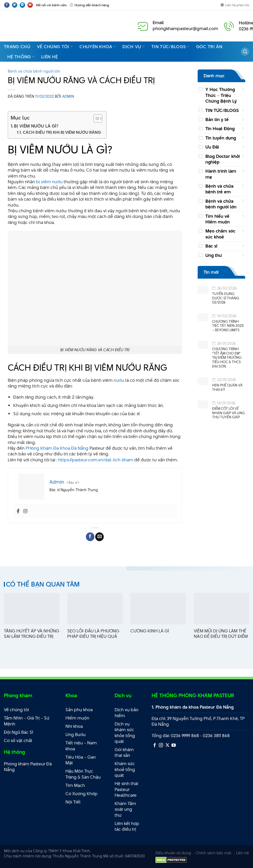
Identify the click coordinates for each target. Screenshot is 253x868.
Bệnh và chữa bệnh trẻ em (219, 189)
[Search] (245, 52)
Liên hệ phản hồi (235, 5)
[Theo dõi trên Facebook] (7, 5)
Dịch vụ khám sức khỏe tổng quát (125, 733)
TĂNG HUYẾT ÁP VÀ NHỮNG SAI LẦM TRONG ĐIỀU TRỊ (32, 634)
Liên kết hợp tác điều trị (127, 826)
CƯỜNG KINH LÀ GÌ (150, 631)
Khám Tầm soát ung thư (125, 809)
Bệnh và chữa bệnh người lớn (34, 71)
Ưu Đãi (212, 147)
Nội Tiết (73, 802)
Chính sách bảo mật (214, 853)
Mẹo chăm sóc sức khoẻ (220, 234)
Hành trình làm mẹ (221, 174)
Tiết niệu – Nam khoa (81, 746)
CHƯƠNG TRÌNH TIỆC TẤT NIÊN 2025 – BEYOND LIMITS (228, 326)
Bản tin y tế (217, 119)
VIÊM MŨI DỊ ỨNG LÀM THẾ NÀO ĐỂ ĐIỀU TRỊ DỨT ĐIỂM (221, 634)
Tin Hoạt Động (220, 129)
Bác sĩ (211, 246)
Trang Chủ (17, 47)
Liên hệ (49, 57)
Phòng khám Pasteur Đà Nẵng (28, 767)
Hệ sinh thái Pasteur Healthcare (126, 789)
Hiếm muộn (77, 718)
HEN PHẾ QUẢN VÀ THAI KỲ (227, 387)
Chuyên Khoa (98, 47)
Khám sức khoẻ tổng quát (125, 769)
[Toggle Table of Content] (95, 118)
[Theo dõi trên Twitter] (15, 5)
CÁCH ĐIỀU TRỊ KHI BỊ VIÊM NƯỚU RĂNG (62, 132)
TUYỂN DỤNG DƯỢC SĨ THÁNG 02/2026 (226, 298)
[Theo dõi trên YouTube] (30, 5)
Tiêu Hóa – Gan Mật (81, 760)
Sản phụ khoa (79, 710)
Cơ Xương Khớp (81, 794)
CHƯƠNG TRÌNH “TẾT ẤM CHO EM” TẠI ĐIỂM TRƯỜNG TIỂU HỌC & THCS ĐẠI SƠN (227, 358)
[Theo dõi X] (167, 745)
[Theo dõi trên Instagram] (161, 745)
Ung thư (214, 255)
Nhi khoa (74, 726)
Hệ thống (21, 57)
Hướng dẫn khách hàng (90, 5)
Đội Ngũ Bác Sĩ (18, 732)
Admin (68, 96)
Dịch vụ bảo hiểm (126, 713)
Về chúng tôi (55, 47)
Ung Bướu (76, 735)
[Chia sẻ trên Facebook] (90, 537)
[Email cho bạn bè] (99, 537)
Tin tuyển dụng (221, 138)
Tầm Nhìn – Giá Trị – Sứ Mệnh (27, 721)
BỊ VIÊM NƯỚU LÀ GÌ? (36, 126)
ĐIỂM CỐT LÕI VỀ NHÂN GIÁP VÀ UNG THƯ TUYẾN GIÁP (229, 413)
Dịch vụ (133, 47)
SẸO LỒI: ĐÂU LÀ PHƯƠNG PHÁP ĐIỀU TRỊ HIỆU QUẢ (93, 634)
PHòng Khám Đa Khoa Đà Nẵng (57, 448)
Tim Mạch (75, 785)
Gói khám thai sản (124, 753)
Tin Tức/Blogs (170, 47)
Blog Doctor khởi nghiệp (223, 159)
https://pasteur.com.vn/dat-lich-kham (96, 460)
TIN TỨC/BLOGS (222, 110)
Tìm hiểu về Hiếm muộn (218, 219)
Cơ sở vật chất (18, 740)
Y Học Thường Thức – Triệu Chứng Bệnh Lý (221, 95)
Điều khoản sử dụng (173, 853)
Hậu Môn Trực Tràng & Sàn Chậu (83, 774)
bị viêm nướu (49, 182)
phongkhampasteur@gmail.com (185, 29)
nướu (119, 380)
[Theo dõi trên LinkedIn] (22, 5)
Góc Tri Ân (209, 47)
